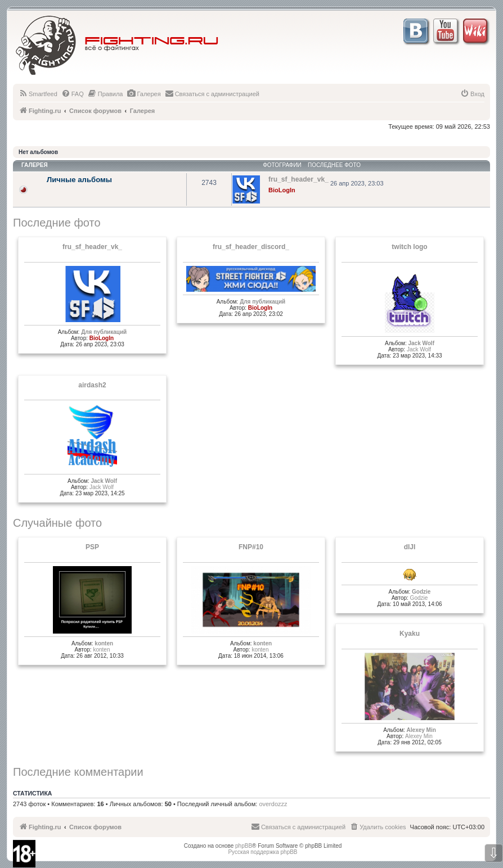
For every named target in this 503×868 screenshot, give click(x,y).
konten (104, 643)
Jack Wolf (421, 343)
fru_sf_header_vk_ (92, 247)
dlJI (410, 547)
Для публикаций (104, 332)
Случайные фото (57, 523)
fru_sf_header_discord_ (251, 247)
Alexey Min (421, 730)
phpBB (244, 846)
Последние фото (57, 223)
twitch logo (409, 247)
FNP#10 (251, 547)
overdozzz (273, 804)
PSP (92, 547)
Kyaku (410, 634)
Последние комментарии (78, 772)
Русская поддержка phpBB (262, 852)
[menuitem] (38, 94)
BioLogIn (282, 190)
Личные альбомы (79, 180)
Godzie (421, 592)
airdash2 (92, 385)
